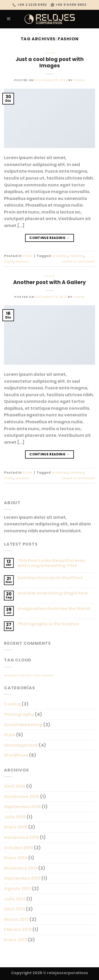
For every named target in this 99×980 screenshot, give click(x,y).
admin (79, 80)
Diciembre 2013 (21, 868)
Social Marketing (23, 725)
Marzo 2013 (16, 919)
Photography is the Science (48, 624)
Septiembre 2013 (22, 878)
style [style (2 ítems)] (37, 675)
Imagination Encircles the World (54, 609)
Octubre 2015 (18, 848)
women (22, 261)
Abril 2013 (15, 909)
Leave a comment (78, 261)
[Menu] (9, 19)
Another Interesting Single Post (53, 593)
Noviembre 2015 (22, 837)
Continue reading (49, 238)
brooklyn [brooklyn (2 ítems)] (11, 675)
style (9, 261)
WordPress (16, 755)
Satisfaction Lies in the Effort (50, 578)
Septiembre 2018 (22, 807)
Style (49, 53)
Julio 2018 (15, 817)
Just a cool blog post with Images (50, 63)
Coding (12, 704)
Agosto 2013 (18, 889)
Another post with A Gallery (49, 282)
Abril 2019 (15, 786)
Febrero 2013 (18, 929)
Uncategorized (21, 745)
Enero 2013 (16, 940)
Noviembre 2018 (22, 797)
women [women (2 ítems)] (48, 675)
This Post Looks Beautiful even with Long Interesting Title (51, 563)
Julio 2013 (15, 899)
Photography (19, 714)
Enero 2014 (16, 858)
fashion (77, 256)
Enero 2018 (16, 827)
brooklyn (60, 256)
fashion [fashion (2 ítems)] (25, 675)
